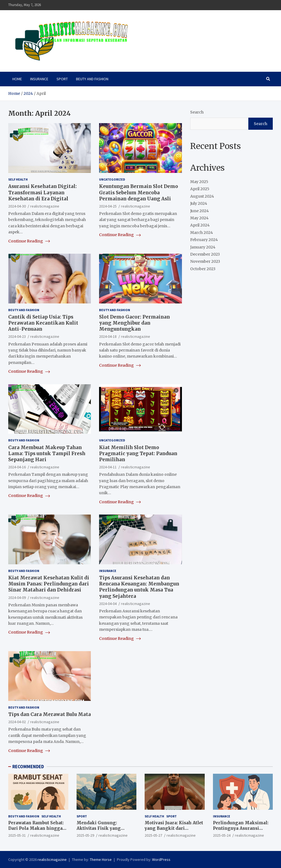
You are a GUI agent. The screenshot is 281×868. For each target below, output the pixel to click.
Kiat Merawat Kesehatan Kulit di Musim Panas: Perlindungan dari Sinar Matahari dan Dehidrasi (49, 584)
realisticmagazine (45, 206)
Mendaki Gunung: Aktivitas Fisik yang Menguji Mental (99, 828)
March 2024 (202, 233)
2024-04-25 (108, 206)
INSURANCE (39, 79)
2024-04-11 (108, 467)
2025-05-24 (222, 835)
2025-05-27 (153, 835)
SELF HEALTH (18, 179)
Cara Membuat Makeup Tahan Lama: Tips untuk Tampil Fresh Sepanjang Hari (47, 454)
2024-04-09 (17, 598)
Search (197, 112)
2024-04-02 (17, 722)
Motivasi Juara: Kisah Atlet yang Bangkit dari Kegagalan (174, 828)
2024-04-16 (17, 467)
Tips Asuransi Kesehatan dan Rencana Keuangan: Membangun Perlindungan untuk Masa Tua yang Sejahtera (139, 587)
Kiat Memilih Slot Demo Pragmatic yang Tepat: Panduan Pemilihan (138, 454)
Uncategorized (112, 179)
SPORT (62, 79)
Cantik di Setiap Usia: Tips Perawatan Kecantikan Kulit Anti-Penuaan (43, 323)
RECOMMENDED (28, 767)
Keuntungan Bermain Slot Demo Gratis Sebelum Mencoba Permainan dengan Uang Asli (139, 192)
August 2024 (202, 196)
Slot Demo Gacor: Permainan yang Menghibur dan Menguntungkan (134, 323)
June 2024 (199, 211)
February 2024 (204, 240)
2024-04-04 (108, 604)
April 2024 (200, 225)
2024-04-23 (17, 336)
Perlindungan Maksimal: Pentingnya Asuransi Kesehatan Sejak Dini (241, 828)
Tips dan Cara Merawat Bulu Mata (50, 714)
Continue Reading (29, 241)
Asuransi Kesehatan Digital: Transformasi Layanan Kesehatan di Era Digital (43, 192)
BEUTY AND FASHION (92, 79)
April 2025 (200, 189)
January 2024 (203, 247)
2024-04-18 (108, 336)
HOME (17, 79)
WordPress (161, 859)
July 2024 (199, 203)
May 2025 (199, 182)
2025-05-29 (85, 835)
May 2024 (199, 218)
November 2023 (205, 261)
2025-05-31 (17, 835)
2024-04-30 (17, 206)
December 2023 (205, 254)
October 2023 (203, 269)
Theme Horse (101, 859)
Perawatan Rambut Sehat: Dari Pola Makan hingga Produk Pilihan (36, 828)
